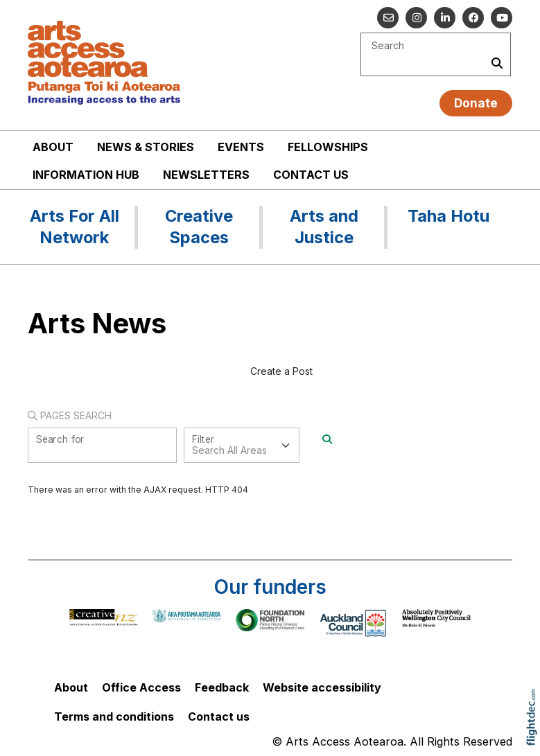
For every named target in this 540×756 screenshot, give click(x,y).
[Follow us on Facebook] (473, 18)
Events (241, 147)
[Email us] (388, 18)
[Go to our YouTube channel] (502, 18)
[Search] (327, 439)
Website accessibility (322, 687)
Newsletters (206, 175)
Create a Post (281, 371)
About (53, 147)
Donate (476, 103)
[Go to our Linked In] (445, 18)
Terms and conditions (114, 717)
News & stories (146, 147)
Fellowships (328, 147)
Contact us (311, 175)
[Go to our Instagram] (416, 18)
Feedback (222, 687)
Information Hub (86, 175)
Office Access (141, 687)
